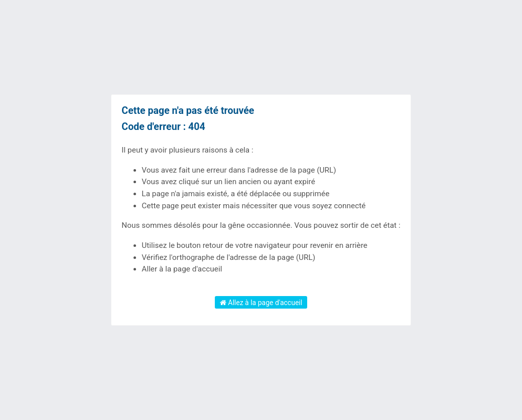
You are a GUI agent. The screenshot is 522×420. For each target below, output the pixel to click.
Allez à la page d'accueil (261, 303)
